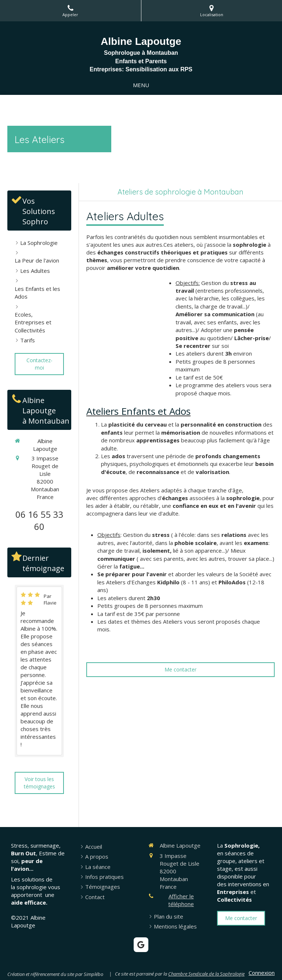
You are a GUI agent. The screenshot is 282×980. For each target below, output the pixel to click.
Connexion (262, 973)
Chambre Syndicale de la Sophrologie (206, 974)
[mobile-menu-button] (141, 85)
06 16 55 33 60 (39, 521)
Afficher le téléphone (181, 900)
